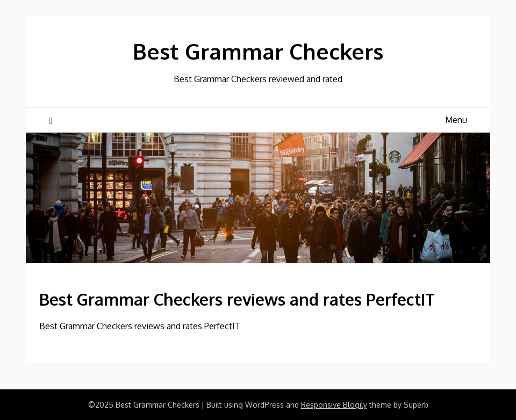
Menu (456, 120)
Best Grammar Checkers (258, 51)
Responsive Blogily (334, 405)
